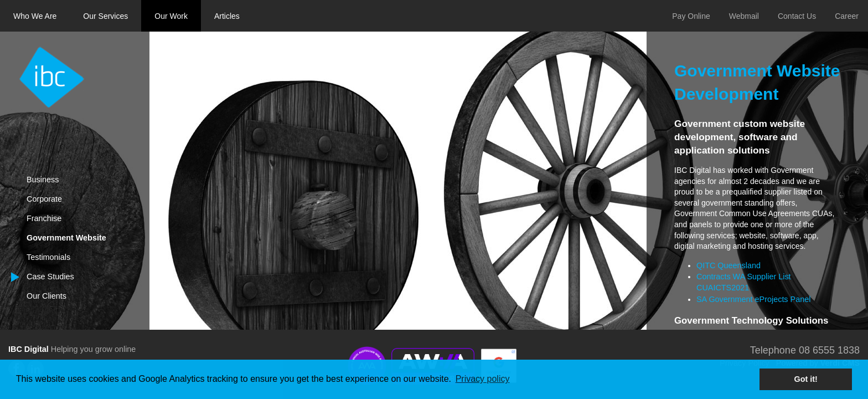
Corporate (44, 199)
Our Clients (46, 296)
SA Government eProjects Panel (753, 299)
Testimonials (48, 257)
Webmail (744, 16)
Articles (227, 16)
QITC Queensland (728, 265)
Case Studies (50, 277)
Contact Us (797, 16)
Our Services (105, 16)
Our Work (171, 16)
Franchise (44, 218)
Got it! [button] (806, 379)
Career (847, 16)
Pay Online (691, 16)
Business (43, 180)
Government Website (66, 238)
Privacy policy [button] (483, 379)
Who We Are (35, 16)
